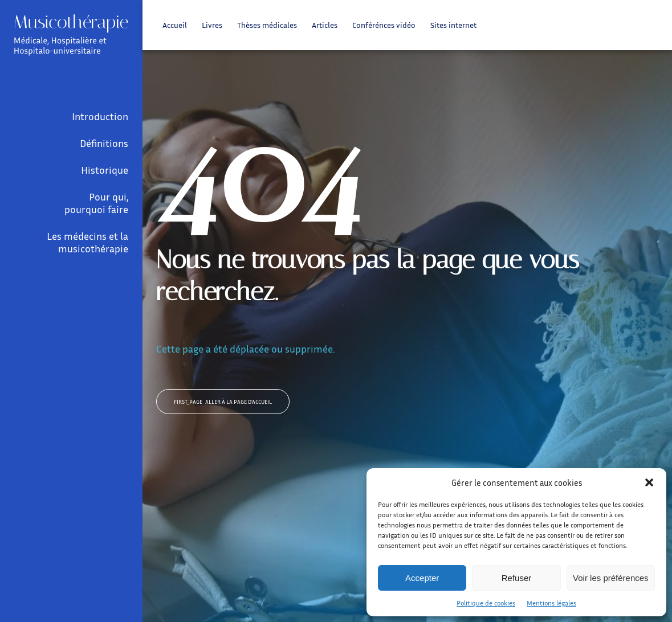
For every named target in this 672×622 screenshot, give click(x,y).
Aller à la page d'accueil (223, 402)
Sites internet (453, 25)
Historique (105, 170)
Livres (212, 25)
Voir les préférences (611, 578)
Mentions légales (551, 603)
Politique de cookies (486, 603)
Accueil (175, 25)
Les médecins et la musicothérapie (87, 242)
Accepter (422, 578)
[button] (649, 482)
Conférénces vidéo (384, 25)
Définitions (104, 143)
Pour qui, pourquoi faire (96, 203)
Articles (325, 25)
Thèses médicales (267, 25)
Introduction (100, 116)
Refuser (517, 578)
